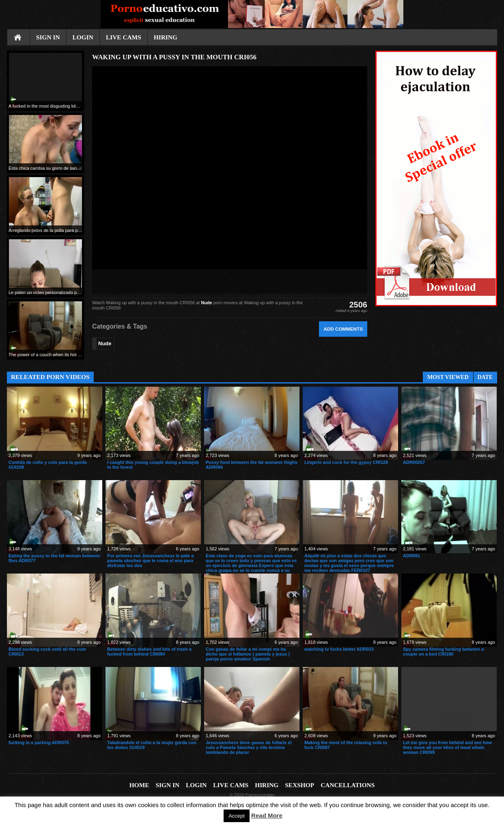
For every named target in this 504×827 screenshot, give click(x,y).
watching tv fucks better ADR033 (339, 649)
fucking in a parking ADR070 (39, 743)
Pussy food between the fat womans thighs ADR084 (252, 465)
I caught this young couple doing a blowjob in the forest (153, 465)
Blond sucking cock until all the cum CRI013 (47, 652)
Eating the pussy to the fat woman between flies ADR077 (54, 558)
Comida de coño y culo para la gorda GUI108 (48, 465)
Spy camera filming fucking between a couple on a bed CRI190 (443, 652)
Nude (207, 303)
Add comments (343, 329)
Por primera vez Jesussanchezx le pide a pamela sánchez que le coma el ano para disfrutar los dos (150, 561)
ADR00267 (414, 462)
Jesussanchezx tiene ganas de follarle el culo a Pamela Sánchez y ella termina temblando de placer (249, 747)
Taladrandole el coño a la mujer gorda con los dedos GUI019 (152, 745)
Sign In (48, 37)
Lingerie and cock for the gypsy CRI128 (346, 462)
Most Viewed (448, 377)
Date (485, 377)
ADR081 (411, 556)
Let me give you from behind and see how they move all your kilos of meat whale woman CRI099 (447, 747)
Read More (267, 815)
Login (83, 37)
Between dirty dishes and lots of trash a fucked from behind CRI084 (149, 652)
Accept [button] (237, 816)
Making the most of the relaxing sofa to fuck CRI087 (346, 745)
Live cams (124, 37)
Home (18, 38)
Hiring (166, 37)
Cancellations (348, 785)
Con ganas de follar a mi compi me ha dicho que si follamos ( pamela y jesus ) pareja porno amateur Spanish (248, 654)
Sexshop (299, 785)
